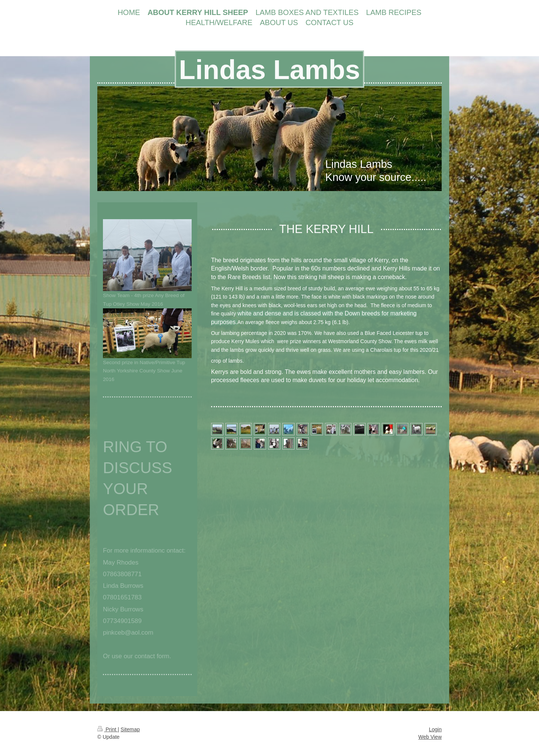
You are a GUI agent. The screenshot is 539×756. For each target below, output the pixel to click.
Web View (430, 737)
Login (435, 729)
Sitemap (130, 729)
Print (108, 729)
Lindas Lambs (269, 70)
